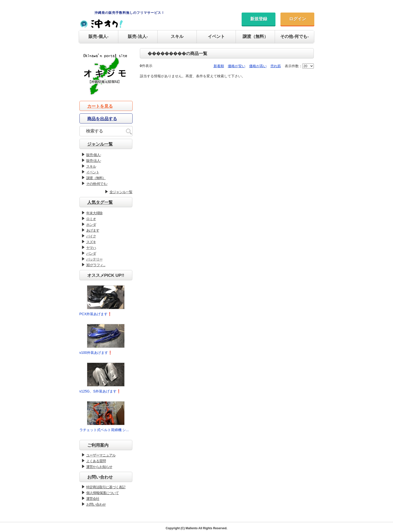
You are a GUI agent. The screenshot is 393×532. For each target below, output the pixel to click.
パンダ (91, 253)
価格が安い (237, 66)
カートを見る (100, 106)
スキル (177, 37)
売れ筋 (276, 66)
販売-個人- (98, 37)
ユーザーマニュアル (101, 455)
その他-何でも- (294, 37)
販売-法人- (138, 37)
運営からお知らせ (99, 467)
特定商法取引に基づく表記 (106, 487)
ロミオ (91, 219)
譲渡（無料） (255, 37)
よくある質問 (96, 461)
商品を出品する (102, 119)
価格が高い (258, 66)
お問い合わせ (96, 504)
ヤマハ (91, 248)
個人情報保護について (103, 493)
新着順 (219, 66)
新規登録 (259, 19)
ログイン (298, 19)
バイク (91, 236)
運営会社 (93, 499)
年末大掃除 (94, 213)
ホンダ (91, 225)
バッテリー (94, 259)
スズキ (91, 242)
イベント (216, 37)
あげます (93, 230)
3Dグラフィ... (96, 265)
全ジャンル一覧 (121, 192)
